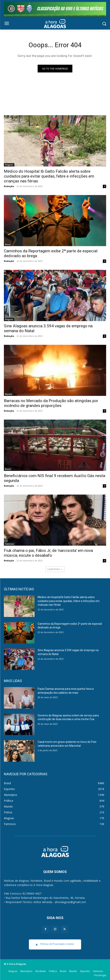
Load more (55, 569)
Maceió (9, 394)
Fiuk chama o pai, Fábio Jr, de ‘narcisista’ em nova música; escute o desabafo (48, 553)
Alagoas (9, 165)
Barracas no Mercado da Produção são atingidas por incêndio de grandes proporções (51, 403)
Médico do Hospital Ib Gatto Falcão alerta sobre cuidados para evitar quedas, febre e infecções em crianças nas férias (49, 176)
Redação (9, 186)
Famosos (10, 544)
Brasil (8, 244)
